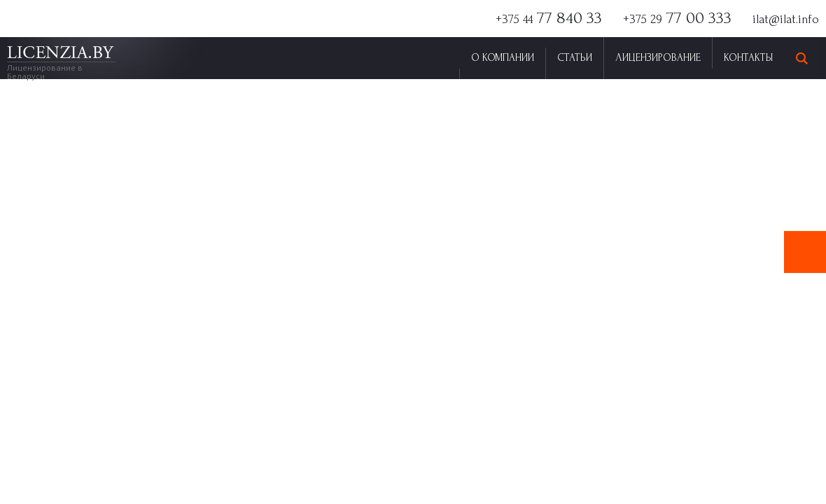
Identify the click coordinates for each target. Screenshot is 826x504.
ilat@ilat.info (786, 19)
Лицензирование (658, 58)
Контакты (748, 58)
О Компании (503, 58)
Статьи (575, 58)
